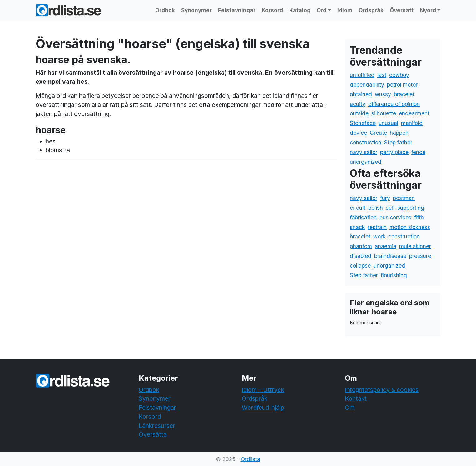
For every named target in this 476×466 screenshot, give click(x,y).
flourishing (394, 275)
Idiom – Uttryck (263, 390)
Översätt (402, 10)
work (379, 236)
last (382, 75)
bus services (395, 217)
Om (350, 408)
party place (394, 152)
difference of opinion (394, 104)
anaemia (386, 246)
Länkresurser (157, 426)
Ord (322, 10)
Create (378, 133)
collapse (360, 266)
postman (404, 198)
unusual (388, 123)
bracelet (404, 94)
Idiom (345, 10)
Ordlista (250, 459)
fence (418, 152)
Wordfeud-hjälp (263, 408)
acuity (358, 104)
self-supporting (405, 208)
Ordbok (165, 10)
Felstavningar (237, 10)
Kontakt (356, 398)
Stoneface (363, 123)
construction (366, 142)
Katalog (300, 10)
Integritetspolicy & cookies (382, 390)
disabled (361, 256)
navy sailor (364, 152)
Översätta (153, 434)
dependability (367, 85)
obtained (361, 94)
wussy (383, 94)
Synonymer (196, 10)
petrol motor (402, 85)
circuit (358, 208)
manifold (412, 123)
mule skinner (415, 246)
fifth (419, 217)
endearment (414, 113)
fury (385, 198)
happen (399, 133)
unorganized (366, 162)
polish (376, 208)
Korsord (272, 10)
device (358, 133)
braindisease (390, 256)
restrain (377, 227)
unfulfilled (362, 75)
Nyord (428, 10)
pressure (420, 256)
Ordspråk (371, 10)
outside (359, 113)
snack (357, 227)
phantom (361, 246)
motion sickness (410, 227)
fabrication (363, 217)
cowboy (399, 75)
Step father (398, 142)
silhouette (384, 113)
